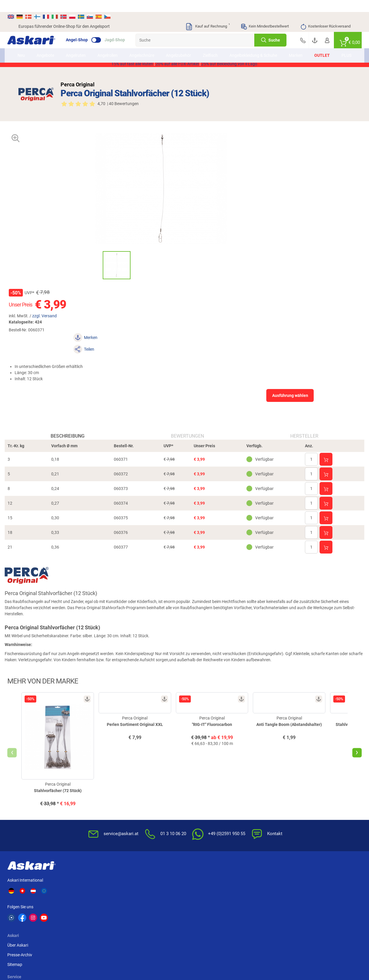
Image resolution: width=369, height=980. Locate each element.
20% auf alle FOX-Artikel (177, 66)
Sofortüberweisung (318, 778)
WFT (230, 883)
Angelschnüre (149, 47)
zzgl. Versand (230, 163)
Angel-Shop (88, 28)
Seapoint (317, 894)
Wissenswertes (201, 788)
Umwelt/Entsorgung (263, 807)
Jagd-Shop (126, 28)
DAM (23, 904)
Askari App (141, 807)
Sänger (232, 904)
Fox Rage (276, 894)
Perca (231, 894)
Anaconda (194, 883)
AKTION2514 (252, 60)
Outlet (315, 47)
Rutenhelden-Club (147, 797)
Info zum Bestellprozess (210, 797)
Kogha (24, 883)
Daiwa (66, 883)
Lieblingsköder (32, 894)
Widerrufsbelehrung (262, 788)
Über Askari (96, 778)
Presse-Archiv (98, 788)
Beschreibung (75, 319)
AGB (248, 778)
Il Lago (108, 883)
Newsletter (141, 778)
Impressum (255, 817)
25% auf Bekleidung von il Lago (229, 66)
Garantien (197, 817)
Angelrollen (114, 47)
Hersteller (297, 319)
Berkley (274, 883)
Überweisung (313, 797)
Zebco (315, 904)
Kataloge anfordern (149, 788)
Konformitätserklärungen (211, 826)
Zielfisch (217, 47)
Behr (106, 904)
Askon (190, 904)
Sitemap (93, 797)
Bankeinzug (311, 788)
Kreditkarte (311, 807)
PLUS (340, 47)
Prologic (275, 904)
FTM (147, 894)
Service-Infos (200, 807)
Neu (28, 47)
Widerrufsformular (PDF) (267, 826)
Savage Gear (72, 894)
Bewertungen (187, 319)
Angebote (52, 47)
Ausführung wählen (299, 220)
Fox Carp (317, 883)
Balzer (66, 904)
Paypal (307, 817)
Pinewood (152, 904)
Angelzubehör (185, 47)
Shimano (151, 883)
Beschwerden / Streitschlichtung (260, 839)
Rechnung (310, 826)
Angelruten (83, 47)
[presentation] (23, 647)
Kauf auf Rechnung (207, 15)
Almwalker (111, 894)
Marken (289, 47)
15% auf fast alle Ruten (132, 66)
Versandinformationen (66, 956)
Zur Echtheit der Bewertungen (202, 839)
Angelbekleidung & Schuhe (253, 46)
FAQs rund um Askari (207, 778)
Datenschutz (256, 797)
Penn (189, 894)
